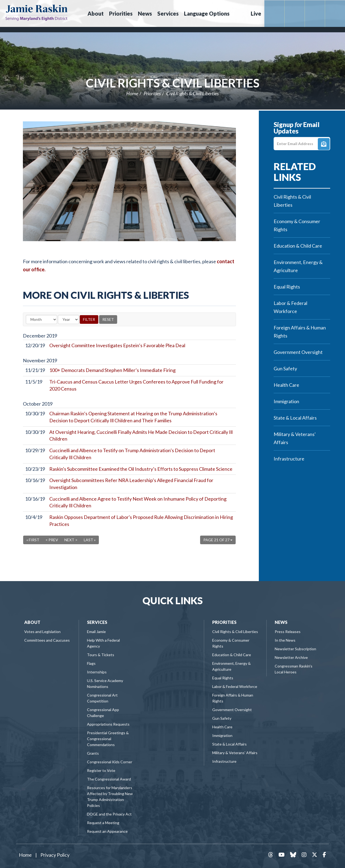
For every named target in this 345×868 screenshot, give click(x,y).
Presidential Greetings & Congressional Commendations (108, 739)
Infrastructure (289, 459)
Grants (93, 753)
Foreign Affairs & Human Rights (300, 332)
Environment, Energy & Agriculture (298, 266)
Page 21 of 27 (218, 540)
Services (97, 622)
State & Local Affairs (295, 418)
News (281, 622)
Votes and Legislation (42, 632)
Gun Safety (285, 368)
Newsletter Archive (291, 657)
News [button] (145, 13)
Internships (97, 672)
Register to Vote (101, 770)
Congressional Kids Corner (110, 762)
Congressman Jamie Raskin (36, 12)
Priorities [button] (121, 13)
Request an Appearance (107, 831)
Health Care (286, 385)
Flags (91, 663)
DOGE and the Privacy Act (109, 814)
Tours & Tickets (101, 655)
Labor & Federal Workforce (290, 307)
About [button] (96, 13)
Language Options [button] (207, 13)
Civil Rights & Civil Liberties (173, 83)
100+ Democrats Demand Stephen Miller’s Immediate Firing (112, 370)
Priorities (152, 93)
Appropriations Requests (108, 724)
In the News (285, 640)
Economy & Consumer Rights (297, 225)
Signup (324, 144)
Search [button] (239, 13)
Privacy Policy (55, 855)
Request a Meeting (103, 823)
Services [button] (168, 13)
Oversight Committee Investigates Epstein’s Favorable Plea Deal (117, 345)
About (32, 622)
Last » (90, 540)
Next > (71, 540)
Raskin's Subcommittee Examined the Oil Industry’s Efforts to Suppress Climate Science (141, 469)
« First (33, 540)
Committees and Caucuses (47, 640)
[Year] (68, 319)
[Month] (41, 319)
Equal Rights (287, 287)
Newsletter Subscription (295, 649)
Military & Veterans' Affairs (295, 438)
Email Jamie (96, 632)
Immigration (286, 401)
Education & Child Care (298, 246)
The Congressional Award (109, 779)
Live (256, 13)
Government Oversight (298, 352)
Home (132, 93)
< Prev (52, 540)
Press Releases (288, 632)
